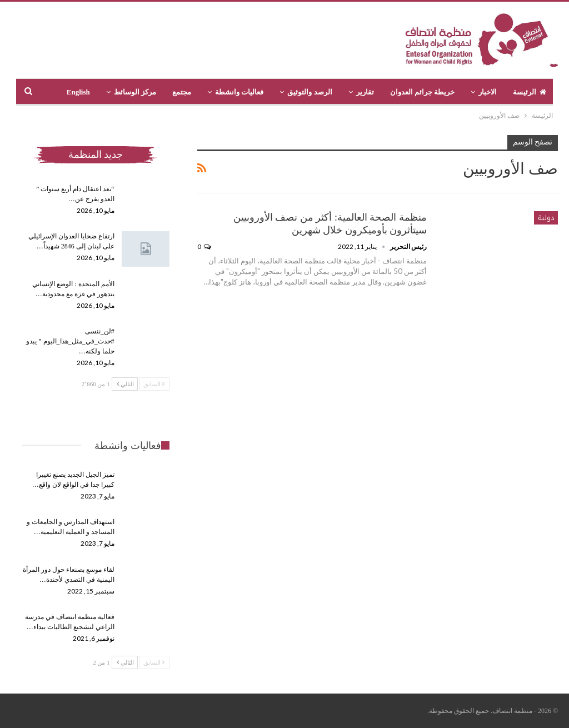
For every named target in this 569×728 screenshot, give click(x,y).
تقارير (365, 92)
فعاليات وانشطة (239, 92)
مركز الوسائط (135, 92)
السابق (154, 384)
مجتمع (182, 92)
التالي (125, 384)
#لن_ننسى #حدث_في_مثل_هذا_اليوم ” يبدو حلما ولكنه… (70, 341)
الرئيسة (530, 92)
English (78, 92)
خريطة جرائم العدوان (423, 92)
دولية (546, 218)
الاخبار (488, 92)
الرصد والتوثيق (310, 92)
